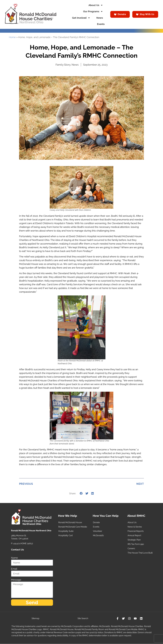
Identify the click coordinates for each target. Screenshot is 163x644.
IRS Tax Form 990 (136, 544)
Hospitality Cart (66, 535)
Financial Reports (136, 531)
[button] (81, 493)
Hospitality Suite (66, 531)
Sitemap (35, 618)
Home (12, 37)
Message (16, 580)
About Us (96, 5)
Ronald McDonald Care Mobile (73, 527)
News (100, 18)
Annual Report (134, 535)
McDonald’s (98, 535)
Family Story (63, 65)
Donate (96, 522)
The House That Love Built (140, 553)
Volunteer (98, 531)
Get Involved (81, 18)
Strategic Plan (134, 540)
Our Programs (93, 11)
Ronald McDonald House (70, 522)
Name (14, 558)
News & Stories (135, 527)
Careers (131, 548)
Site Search (83, 618)
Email (14, 569)
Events (101, 24)
